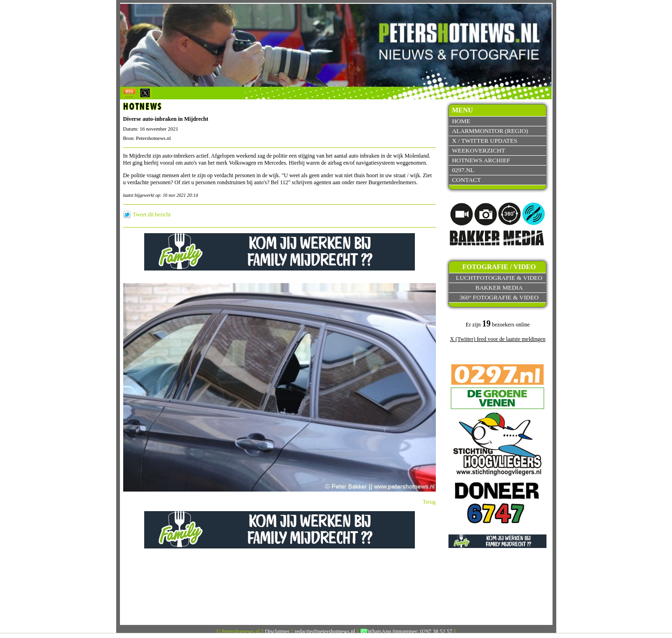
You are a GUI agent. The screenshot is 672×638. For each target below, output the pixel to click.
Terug (429, 502)
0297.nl (463, 170)
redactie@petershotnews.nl (325, 631)
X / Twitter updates (484, 141)
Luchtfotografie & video (499, 278)
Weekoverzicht (478, 150)
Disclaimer (277, 631)
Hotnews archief (481, 160)
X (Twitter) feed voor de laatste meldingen (497, 339)
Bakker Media (499, 288)
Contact (466, 180)
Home (461, 121)
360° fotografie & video (499, 297)
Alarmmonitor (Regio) (490, 131)
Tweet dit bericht (152, 215)
